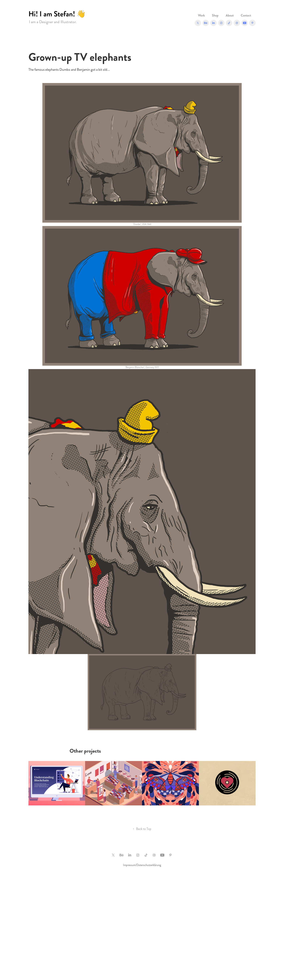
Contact (246, 15)
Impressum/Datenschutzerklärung (142, 865)
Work (201, 15)
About (230, 15)
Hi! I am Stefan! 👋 (57, 14)
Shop (215, 15)
